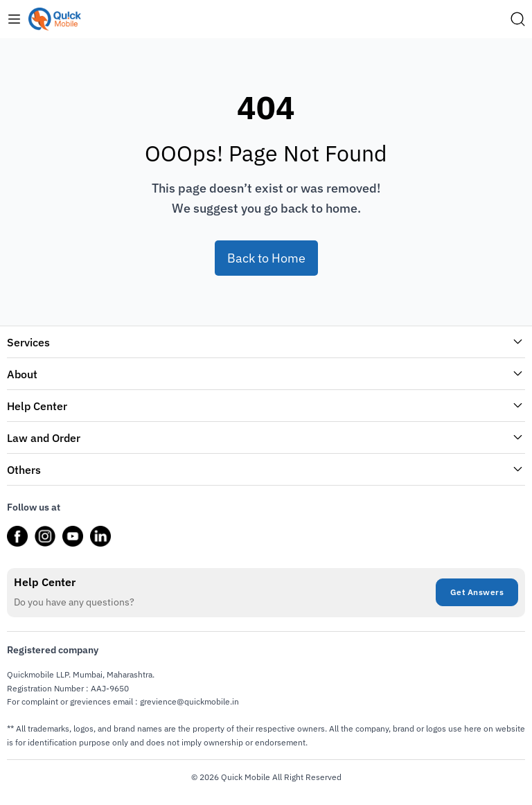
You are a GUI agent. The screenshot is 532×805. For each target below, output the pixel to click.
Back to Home (266, 258)
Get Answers (477, 592)
